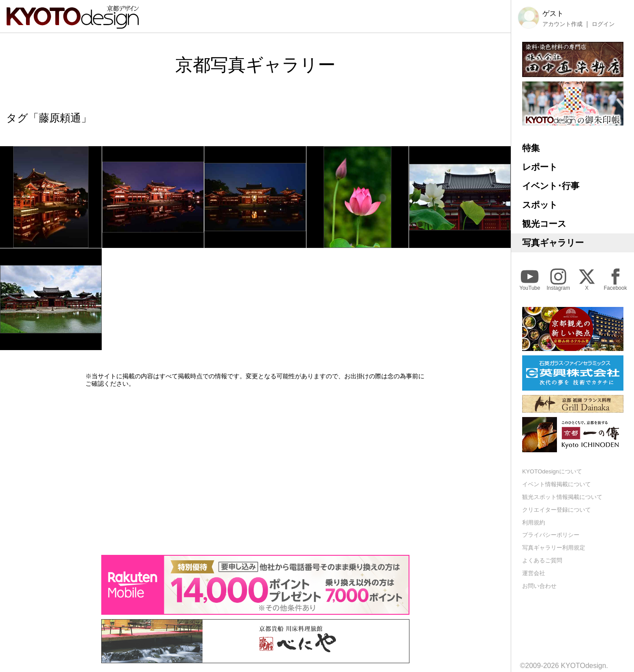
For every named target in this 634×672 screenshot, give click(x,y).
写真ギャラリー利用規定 (554, 548)
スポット (540, 205)
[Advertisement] (255, 471)
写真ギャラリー (553, 243)
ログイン (603, 24)
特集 (531, 148)
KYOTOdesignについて (552, 471)
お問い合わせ (539, 586)
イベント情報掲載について (557, 484)
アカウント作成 (562, 24)
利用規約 (534, 522)
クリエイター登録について (557, 510)
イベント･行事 (551, 186)
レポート (540, 167)
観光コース (544, 224)
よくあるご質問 (542, 560)
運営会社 (534, 573)
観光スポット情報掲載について (562, 497)
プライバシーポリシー (551, 535)
